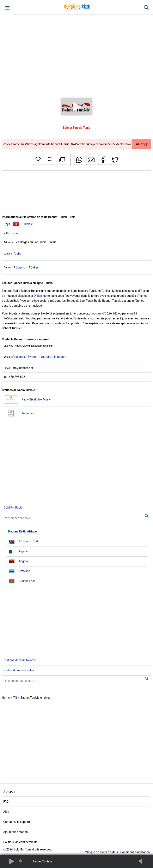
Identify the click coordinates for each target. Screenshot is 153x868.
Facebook (19, 357)
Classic (20, 267)
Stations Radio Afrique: (23, 531)
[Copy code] (76, 141)
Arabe (17, 254)
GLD (76, 6)
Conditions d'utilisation (135, 852)
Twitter (32, 357)
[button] (7, 8)
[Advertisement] (76, 52)
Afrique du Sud (28, 541)
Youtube (46, 357)
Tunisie (28, 224)
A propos (9, 791)
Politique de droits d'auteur (101, 852)
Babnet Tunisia (42, 861)
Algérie (23, 551)
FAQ (6, 802)
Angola (23, 561)
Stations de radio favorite (20, 660)
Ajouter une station (16, 832)
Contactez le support (17, 822)
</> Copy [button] (142, 144)
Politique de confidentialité (20, 842)
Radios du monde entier (19, 670)
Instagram (61, 357)
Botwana (25, 571)
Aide (6, 812)
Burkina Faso (27, 581)
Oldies (35, 267)
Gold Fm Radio (13, 508)
